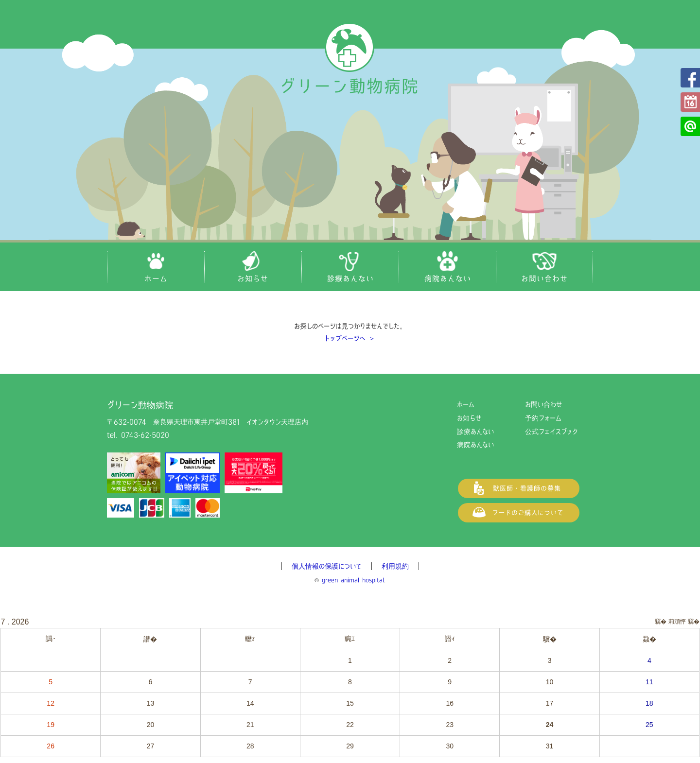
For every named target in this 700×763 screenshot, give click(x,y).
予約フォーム (690, 102)
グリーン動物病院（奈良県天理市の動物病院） (350, 60)
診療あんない (475, 432)
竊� (694, 622)
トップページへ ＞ (350, 338)
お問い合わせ (543, 404)
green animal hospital (353, 580)
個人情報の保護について (327, 566)
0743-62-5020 (145, 435)
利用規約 (395, 566)
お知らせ (469, 418)
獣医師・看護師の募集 (519, 488)
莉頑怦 (677, 622)
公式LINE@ (690, 126)
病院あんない (475, 445)
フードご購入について (519, 513)
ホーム (466, 404)
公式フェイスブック (690, 78)
